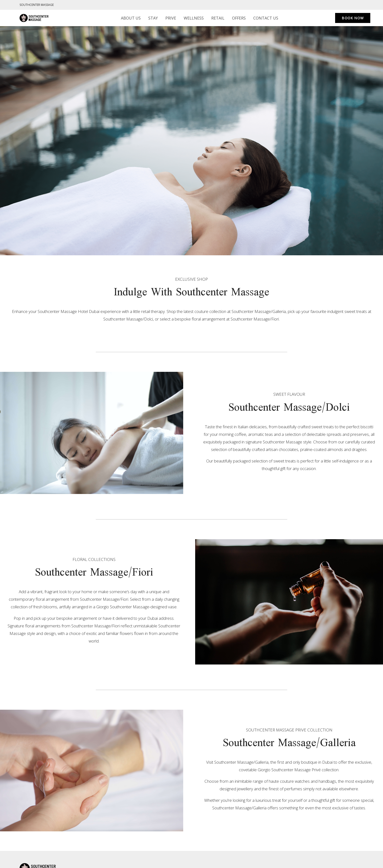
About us (131, 18)
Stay (153, 18)
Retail (218, 18)
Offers (239, 18)
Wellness (194, 18)
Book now (353, 18)
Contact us (266, 18)
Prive (171, 18)
